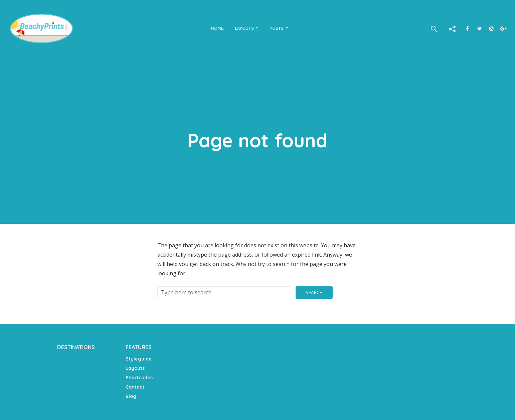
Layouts (244, 28)
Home (217, 28)
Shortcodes (139, 378)
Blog (131, 396)
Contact (135, 387)
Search (314, 292)
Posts (277, 28)
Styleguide (139, 359)
